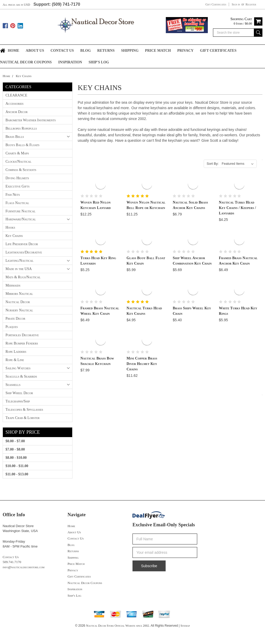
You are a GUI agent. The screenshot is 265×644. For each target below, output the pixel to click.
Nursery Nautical (19, 310)
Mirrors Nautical (19, 294)
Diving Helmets (17, 178)
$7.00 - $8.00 (15, 449)
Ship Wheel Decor (19, 393)
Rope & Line (15, 360)
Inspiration (70, 62)
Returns (106, 51)
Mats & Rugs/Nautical (23, 277)
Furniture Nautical (20, 211)
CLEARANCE (16, 95)
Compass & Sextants (21, 170)
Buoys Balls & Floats (22, 145)
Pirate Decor (15, 319)
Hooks (10, 227)
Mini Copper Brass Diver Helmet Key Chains (142, 364)
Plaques (12, 327)
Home (13, 51)
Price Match (158, 51)
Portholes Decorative (22, 335)
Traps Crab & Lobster (23, 418)
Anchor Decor (16, 112)
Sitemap (185, 626)
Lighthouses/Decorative (24, 252)
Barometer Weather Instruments (31, 120)
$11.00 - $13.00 (17, 474)
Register (251, 4)
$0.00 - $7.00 (15, 441)
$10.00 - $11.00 (17, 466)
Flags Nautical (17, 203)
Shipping (130, 51)
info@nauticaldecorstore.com (24, 567)
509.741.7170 (12, 562)
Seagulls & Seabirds (21, 376)
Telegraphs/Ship (18, 401)
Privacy (185, 51)
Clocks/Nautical (18, 162)
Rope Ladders (16, 352)
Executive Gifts (17, 186)
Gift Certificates (216, 4)
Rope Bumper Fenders (22, 343)
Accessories (14, 104)
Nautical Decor (18, 302)
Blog (85, 51)
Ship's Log (99, 62)
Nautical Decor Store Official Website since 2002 (118, 626)
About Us (35, 51)
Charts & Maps (17, 153)
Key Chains (24, 76)
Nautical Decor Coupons (26, 62)
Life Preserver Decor (22, 244)
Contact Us (62, 51)
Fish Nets (13, 195)
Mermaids (13, 285)
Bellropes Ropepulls (21, 128)
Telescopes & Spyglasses (24, 410)
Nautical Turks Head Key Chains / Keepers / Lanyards (238, 208)
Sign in (236, 4)
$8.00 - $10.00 (16, 458)
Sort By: (213, 164)
